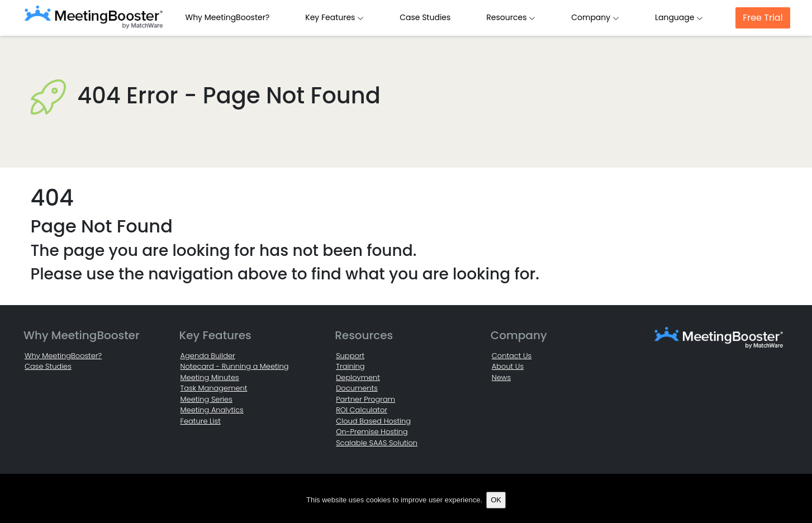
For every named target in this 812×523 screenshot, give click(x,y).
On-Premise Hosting (372, 432)
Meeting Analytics (212, 410)
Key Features (334, 17)
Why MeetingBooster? (228, 17)
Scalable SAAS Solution (377, 443)
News (501, 377)
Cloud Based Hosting (373, 421)
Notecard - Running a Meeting (235, 366)
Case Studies (425, 17)
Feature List (201, 421)
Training (350, 366)
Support (350, 356)
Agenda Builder (208, 356)
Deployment (358, 377)
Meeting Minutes (210, 377)
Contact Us (512, 356)
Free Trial (763, 18)
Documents (357, 388)
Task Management (214, 388)
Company (595, 17)
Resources (511, 17)
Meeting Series (206, 399)
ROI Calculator (362, 410)
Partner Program (365, 399)
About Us (508, 366)
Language (679, 17)
